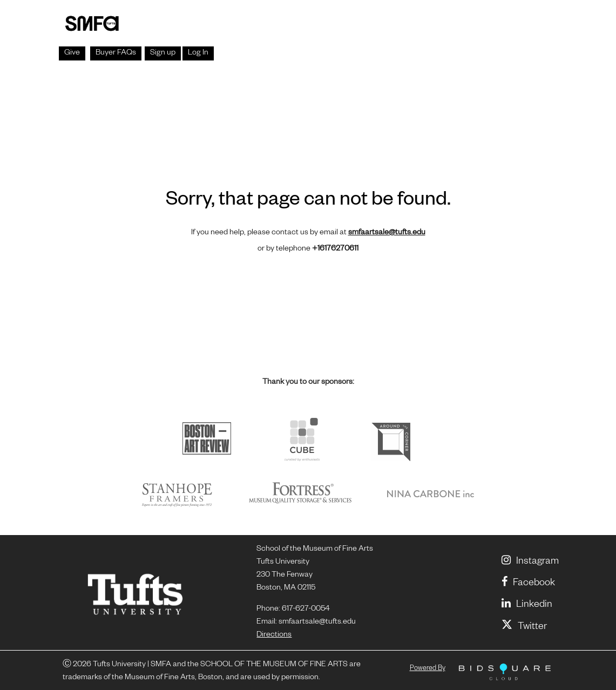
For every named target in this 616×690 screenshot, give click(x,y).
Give (72, 53)
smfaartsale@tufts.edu (387, 233)
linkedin (527, 605)
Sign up (163, 53)
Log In (198, 53)
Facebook (528, 584)
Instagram (530, 562)
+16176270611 (335, 249)
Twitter (524, 627)
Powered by (428, 669)
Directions (274, 635)
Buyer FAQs (116, 53)
